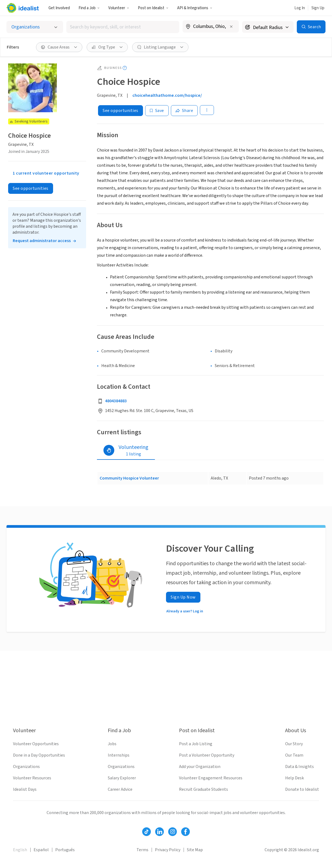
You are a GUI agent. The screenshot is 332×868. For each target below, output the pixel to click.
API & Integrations (195, 8)
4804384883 (116, 401)
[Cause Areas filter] (59, 47)
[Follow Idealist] (147, 832)
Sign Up (318, 8)
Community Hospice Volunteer (129, 478)
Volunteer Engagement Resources (211, 778)
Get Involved (59, 8)
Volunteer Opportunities (36, 744)
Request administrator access (42, 241)
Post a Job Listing (196, 744)
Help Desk (294, 778)
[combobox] (123, 27)
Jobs (112, 744)
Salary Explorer (122, 778)
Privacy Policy (168, 850)
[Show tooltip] (125, 68)
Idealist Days (25, 789)
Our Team (294, 755)
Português (65, 850)
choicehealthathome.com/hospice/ (167, 95)
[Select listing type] (35, 27)
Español (41, 850)
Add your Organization (200, 767)
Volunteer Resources (32, 778)
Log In (300, 8)
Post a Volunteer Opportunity (207, 755)
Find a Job (89, 8)
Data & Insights (300, 767)
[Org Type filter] (107, 47)
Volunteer (119, 8)
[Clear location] (231, 27)
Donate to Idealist (302, 789)
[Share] (184, 111)
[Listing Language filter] (160, 47)
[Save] (157, 111)
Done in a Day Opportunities (39, 755)
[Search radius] (268, 27)
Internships (119, 755)
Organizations (26, 767)
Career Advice (120, 789)
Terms (142, 850)
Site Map (195, 850)
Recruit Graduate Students (204, 789)
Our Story (294, 744)
